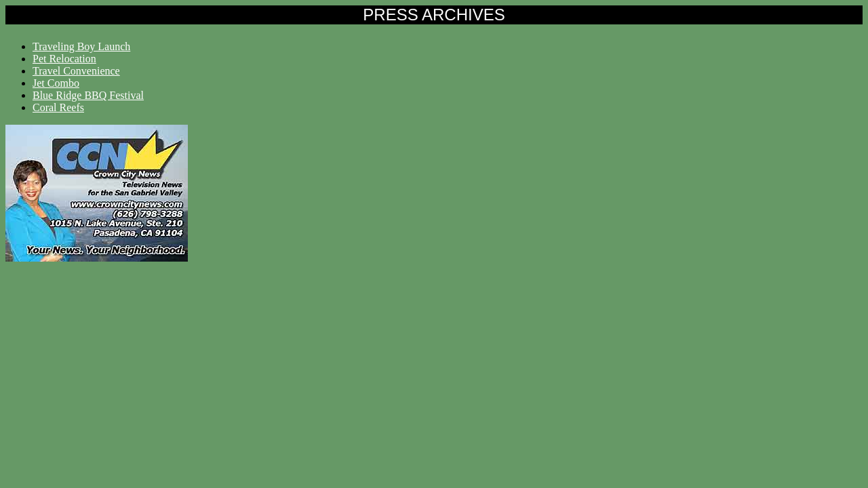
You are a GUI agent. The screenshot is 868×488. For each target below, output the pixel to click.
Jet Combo (56, 83)
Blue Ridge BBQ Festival (88, 95)
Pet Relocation (64, 59)
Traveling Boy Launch (81, 46)
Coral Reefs (58, 107)
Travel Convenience (76, 71)
